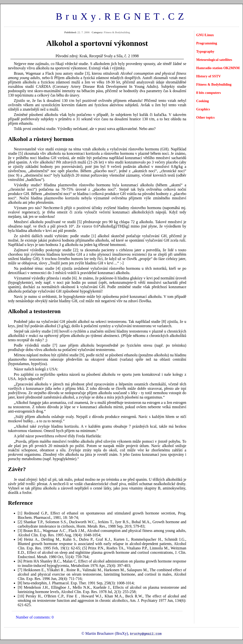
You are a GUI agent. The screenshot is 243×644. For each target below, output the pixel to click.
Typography (205, 51)
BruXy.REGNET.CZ (121, 16)
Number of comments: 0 (35, 617)
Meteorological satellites (214, 60)
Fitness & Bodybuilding (214, 84)
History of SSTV (209, 76)
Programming (207, 43)
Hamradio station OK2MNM (218, 68)
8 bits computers (209, 93)
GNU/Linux (205, 35)
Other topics (205, 117)
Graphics (203, 109)
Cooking (202, 101)
